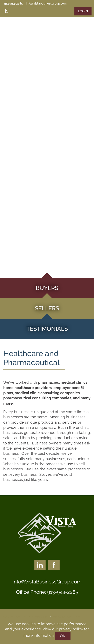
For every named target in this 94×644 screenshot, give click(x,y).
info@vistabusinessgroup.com (46, 4)
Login (83, 11)
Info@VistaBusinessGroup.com (47, 582)
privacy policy (71, 629)
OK (63, 636)
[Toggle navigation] (7, 11)
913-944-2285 (13, 4)
